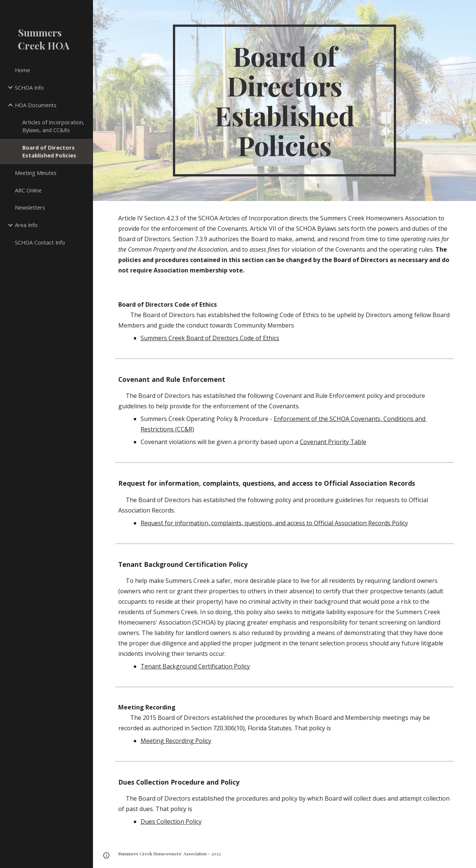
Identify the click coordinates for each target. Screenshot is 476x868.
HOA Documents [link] (36, 105)
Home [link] (22, 70)
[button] (106, 855)
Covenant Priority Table (333, 442)
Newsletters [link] (30, 207)
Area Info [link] (26, 225)
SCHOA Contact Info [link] (40, 242)
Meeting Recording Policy (176, 741)
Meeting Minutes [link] (36, 173)
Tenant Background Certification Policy (195, 666)
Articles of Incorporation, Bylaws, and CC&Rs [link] (53, 126)
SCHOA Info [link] (29, 87)
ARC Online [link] (28, 190)
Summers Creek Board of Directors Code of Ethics (210, 338)
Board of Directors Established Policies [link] (49, 151)
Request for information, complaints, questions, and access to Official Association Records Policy (274, 523)
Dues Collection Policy (171, 821)
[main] (284, 100)
